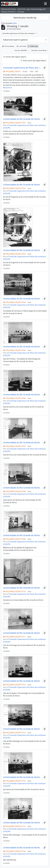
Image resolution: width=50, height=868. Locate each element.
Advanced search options (15, 40)
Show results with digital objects (33, 61)
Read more (7, 88)
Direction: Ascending (39, 50)
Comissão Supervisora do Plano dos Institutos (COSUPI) (22, 68)
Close (14, 23)
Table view (33, 46)
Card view (21, 46)
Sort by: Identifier (21, 50)
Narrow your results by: (25, 18)
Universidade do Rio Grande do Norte (21, 119)
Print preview (8, 46)
